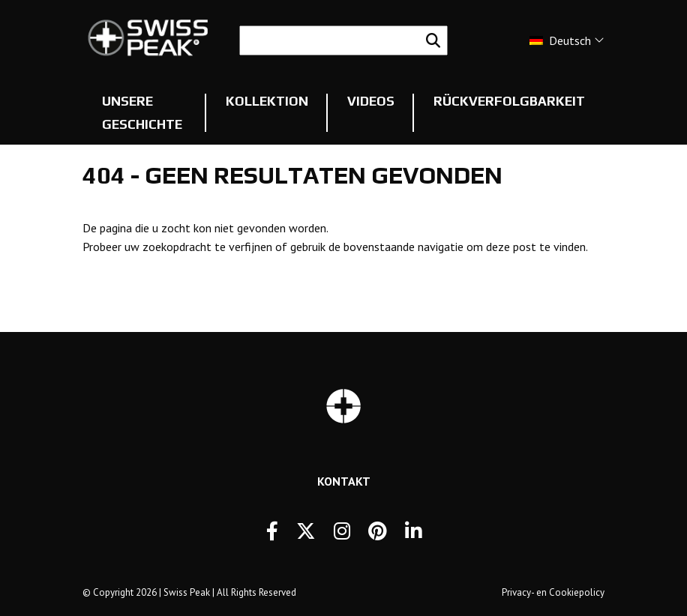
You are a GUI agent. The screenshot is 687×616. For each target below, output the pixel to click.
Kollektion (267, 101)
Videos (371, 101)
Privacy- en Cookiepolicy (553, 592)
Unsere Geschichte (142, 113)
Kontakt (344, 481)
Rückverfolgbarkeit (509, 101)
